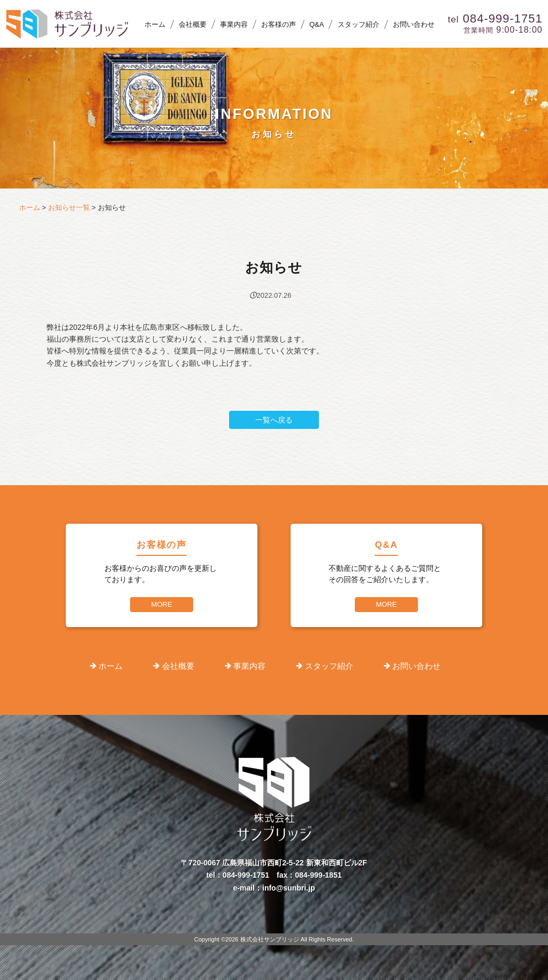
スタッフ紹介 (359, 24)
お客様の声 (279, 24)
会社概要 (193, 24)
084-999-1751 (246, 875)
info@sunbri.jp (288, 888)
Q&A (317, 24)
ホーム (155, 24)
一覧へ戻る (274, 420)
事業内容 (234, 24)
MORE (162, 604)
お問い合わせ (414, 24)
